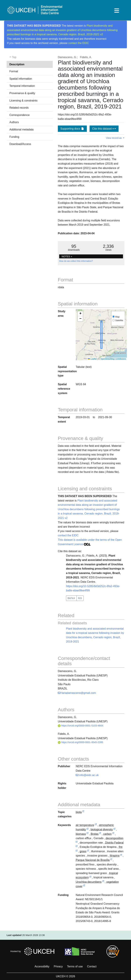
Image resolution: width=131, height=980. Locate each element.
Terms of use (75, 966)
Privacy (58, 966)
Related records (19, 108)
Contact (92, 966)
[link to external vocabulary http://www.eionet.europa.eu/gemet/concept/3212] (77, 852)
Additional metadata (21, 130)
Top (13, 57)
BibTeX (71, 598)
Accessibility (42, 966)
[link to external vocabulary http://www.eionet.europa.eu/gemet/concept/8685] (90, 878)
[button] (80, 314)
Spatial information (21, 79)
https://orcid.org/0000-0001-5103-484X (81, 726)
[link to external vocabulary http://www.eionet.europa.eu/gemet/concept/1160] (113, 834)
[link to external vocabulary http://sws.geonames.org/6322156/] (100, 834)
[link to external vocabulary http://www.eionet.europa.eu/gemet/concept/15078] (114, 830)
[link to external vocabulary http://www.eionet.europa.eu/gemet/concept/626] (88, 830)
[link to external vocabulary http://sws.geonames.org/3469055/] (111, 860)
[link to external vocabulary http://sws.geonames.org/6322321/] (121, 856)
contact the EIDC (79, 43)
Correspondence (19, 115)
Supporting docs (72, 129)
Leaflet (92, 359)
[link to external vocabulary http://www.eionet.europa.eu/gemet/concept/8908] (84, 886)
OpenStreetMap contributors (113, 359)
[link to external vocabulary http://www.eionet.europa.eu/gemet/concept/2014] (77, 843)
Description (17, 64)
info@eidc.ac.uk (87, 775)
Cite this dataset (104, 129)
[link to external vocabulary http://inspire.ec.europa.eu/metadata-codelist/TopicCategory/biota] (83, 812)
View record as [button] (114, 138)
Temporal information (22, 86)
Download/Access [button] (20, 144)
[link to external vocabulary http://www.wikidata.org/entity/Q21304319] (103, 882)
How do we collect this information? (76, 261)
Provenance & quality (22, 93)
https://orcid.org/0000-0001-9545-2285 (81, 742)
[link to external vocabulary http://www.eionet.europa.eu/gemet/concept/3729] (88, 852)
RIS (80, 598)
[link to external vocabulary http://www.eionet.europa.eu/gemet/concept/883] (88, 834)
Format (14, 71)
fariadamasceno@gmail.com (77, 693)
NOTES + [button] (67, 256)
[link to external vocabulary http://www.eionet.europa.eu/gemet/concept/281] (96, 825)
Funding (14, 137)
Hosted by (33, 951)
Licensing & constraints (23, 101)
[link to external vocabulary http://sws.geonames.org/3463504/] (77, 847)
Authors (14, 122)
